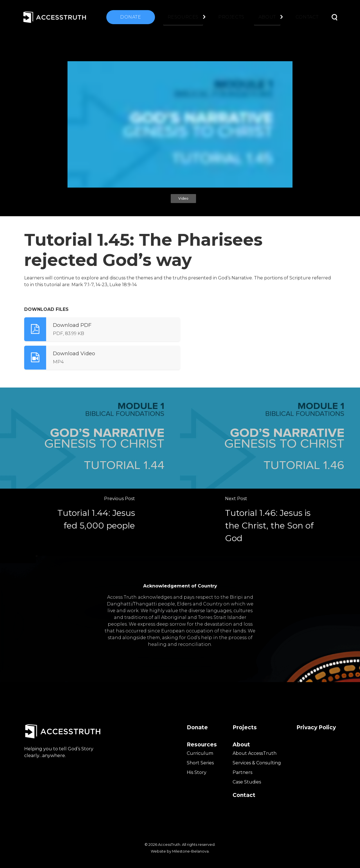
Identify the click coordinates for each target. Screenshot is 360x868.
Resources (183, 17)
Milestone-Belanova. (191, 851)
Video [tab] (183, 198)
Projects (231, 17)
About (267, 17)
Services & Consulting (257, 763)
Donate (131, 17)
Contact (307, 17)
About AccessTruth (255, 753)
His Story (197, 772)
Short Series (200, 763)
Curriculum (200, 753)
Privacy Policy (316, 727)
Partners (242, 772)
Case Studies (247, 782)
